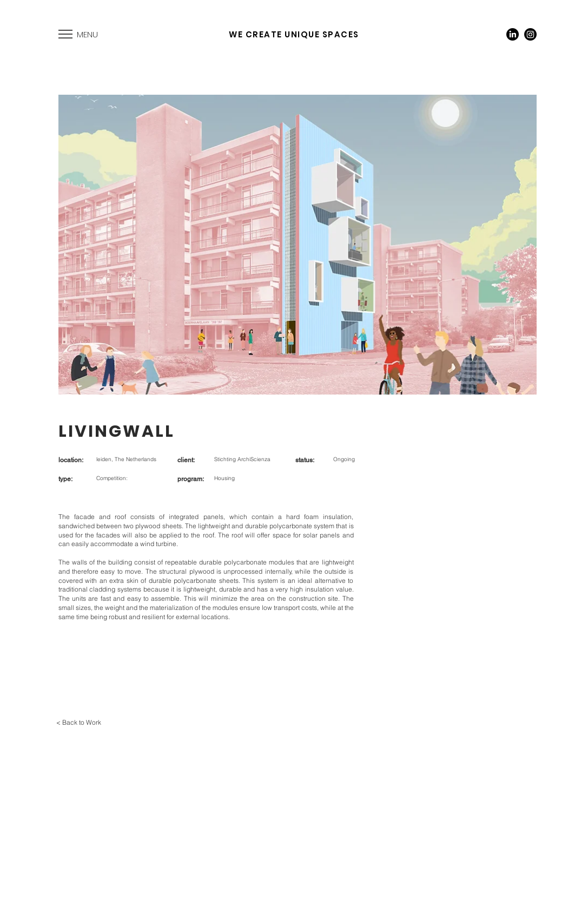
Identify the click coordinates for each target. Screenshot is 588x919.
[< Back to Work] (79, 723)
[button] (65, 34)
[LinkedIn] (513, 34)
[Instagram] (530, 34)
